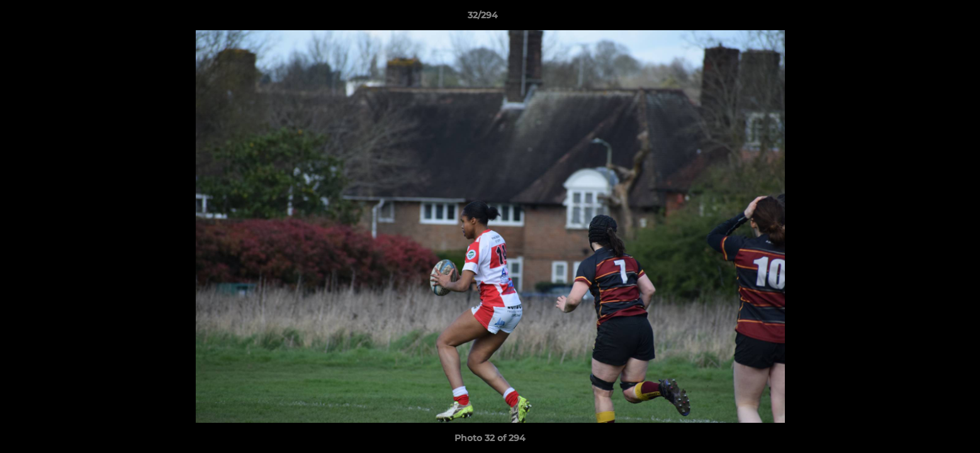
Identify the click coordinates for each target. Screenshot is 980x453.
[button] (927, 18)
